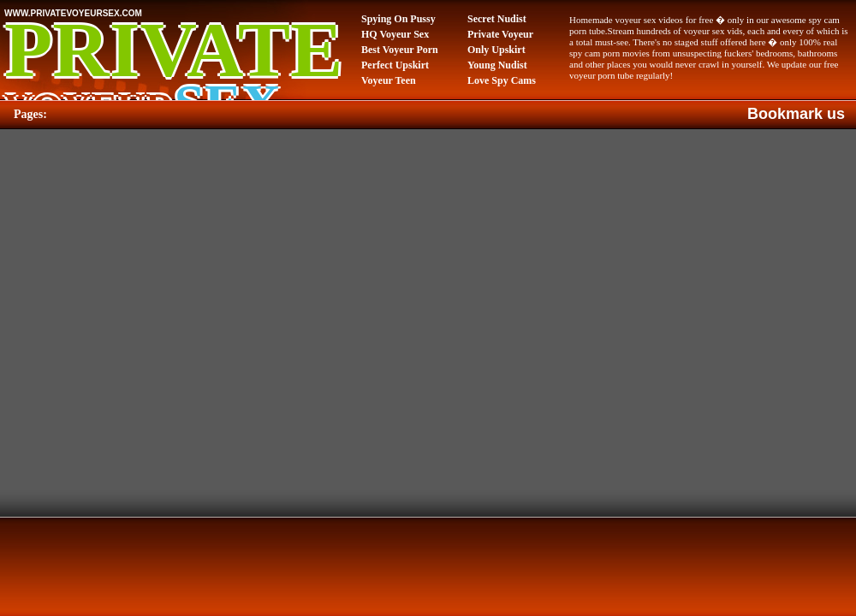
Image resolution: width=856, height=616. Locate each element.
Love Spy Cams (502, 80)
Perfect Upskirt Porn (395, 66)
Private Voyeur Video (500, 35)
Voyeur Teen (389, 80)
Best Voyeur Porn (400, 50)
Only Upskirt (496, 50)
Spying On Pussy (398, 19)
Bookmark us (796, 114)
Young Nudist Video (497, 66)
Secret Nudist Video (497, 20)
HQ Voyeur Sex (395, 34)
